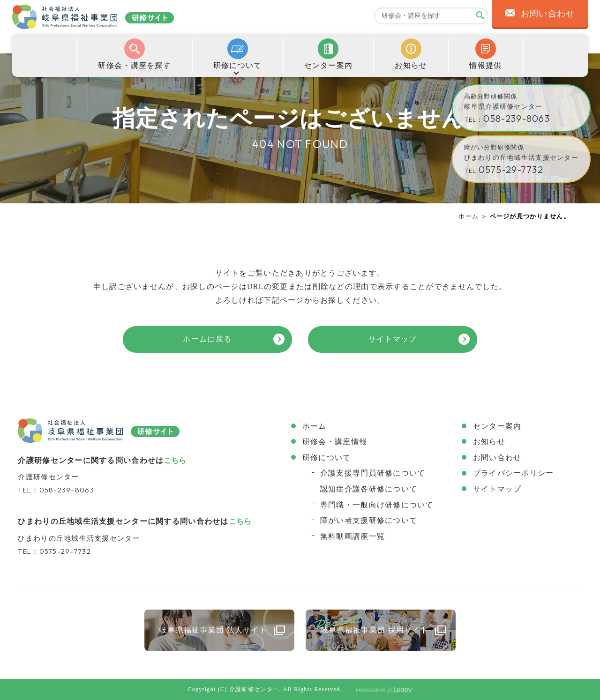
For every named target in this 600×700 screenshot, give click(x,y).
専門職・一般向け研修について (377, 505)
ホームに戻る (207, 339)
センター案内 (497, 426)
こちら (175, 460)
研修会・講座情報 (335, 442)
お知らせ (489, 442)
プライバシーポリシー (514, 473)
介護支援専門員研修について (373, 473)
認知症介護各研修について (369, 489)
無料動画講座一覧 (352, 536)
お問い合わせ (497, 458)
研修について (327, 458)
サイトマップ (393, 339)
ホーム (469, 216)
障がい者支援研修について (369, 520)
